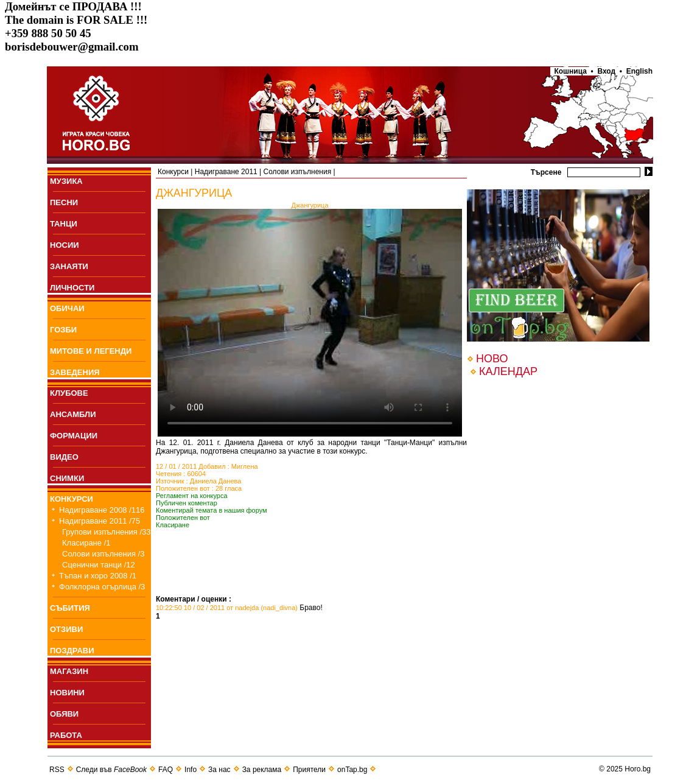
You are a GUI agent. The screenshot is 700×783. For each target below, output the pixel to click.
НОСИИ (65, 245)
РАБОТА (66, 735)
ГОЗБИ (63, 330)
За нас (219, 770)
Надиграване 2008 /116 (102, 510)
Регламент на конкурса (192, 496)
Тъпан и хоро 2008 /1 (98, 576)
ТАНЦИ (64, 224)
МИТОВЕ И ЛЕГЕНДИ (91, 351)
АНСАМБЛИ (73, 414)
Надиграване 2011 (226, 172)
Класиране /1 (86, 543)
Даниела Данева (216, 481)
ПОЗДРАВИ (72, 651)
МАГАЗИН (69, 671)
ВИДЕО (64, 457)
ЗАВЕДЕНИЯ (75, 372)
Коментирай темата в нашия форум (212, 510)
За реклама (262, 770)
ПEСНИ (64, 202)
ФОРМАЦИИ (74, 436)
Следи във (111, 770)
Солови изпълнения (298, 172)
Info (191, 770)
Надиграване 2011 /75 (100, 521)
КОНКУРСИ (72, 499)
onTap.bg (352, 770)
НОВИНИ (67, 693)
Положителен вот (183, 518)
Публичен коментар (187, 503)
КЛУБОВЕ (69, 393)
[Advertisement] (298, 577)
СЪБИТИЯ (70, 608)
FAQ (166, 770)
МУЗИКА (66, 181)
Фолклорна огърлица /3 (102, 587)
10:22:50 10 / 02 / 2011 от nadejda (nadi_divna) (227, 608)
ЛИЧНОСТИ (72, 288)
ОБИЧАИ (67, 308)
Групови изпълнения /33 (107, 532)
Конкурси (173, 172)
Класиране (173, 525)
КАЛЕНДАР (508, 371)
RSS (57, 770)
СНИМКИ (67, 478)
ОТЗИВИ (66, 629)
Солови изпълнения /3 (103, 554)
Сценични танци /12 (99, 565)
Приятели (309, 770)
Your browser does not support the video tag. (310, 323)
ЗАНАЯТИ (69, 266)
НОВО (492, 359)
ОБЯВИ (64, 714)
